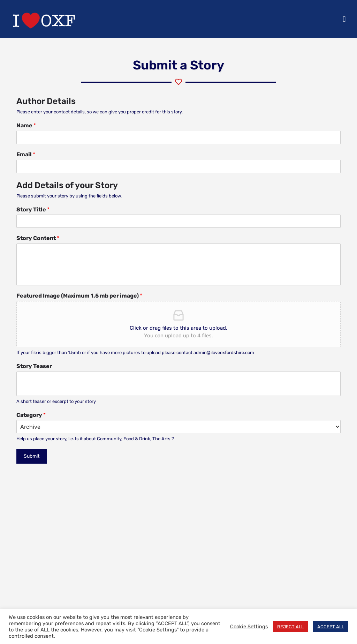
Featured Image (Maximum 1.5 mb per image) (79, 296)
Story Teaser (34, 366)
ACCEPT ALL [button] (331, 627)
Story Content (38, 238)
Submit (32, 456)
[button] (344, 19)
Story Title (33, 209)
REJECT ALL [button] (290, 627)
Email (26, 154)
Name (26, 125)
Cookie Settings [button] (249, 627)
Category (31, 415)
